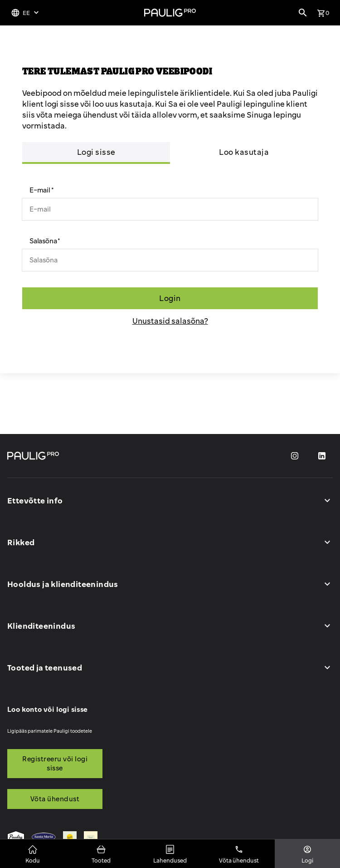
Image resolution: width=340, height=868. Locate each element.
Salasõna (43, 241)
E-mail (40, 190)
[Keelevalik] (26, 13)
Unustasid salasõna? (170, 321)
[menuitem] (16, 838)
